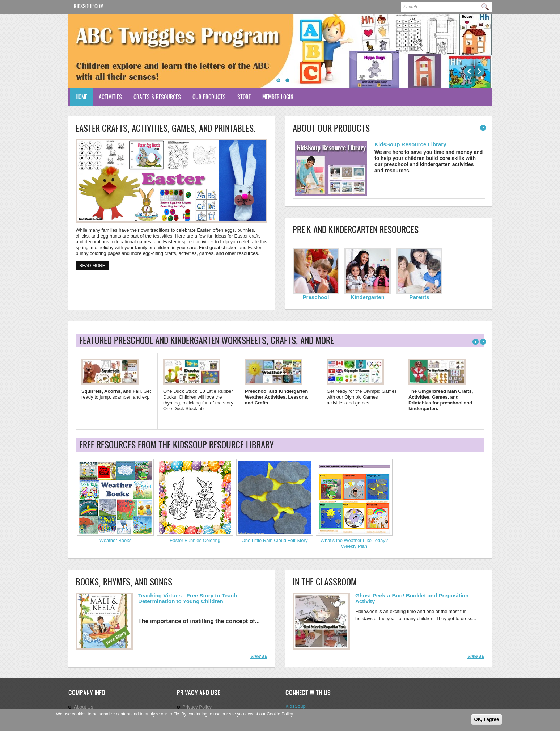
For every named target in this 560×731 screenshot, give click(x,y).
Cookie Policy (280, 714)
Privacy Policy (197, 707)
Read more (94, 265)
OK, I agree (487, 719)
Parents (419, 297)
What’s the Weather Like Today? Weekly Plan (354, 543)
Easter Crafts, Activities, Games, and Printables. (165, 128)
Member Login (278, 97)
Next (480, 71)
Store (244, 97)
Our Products (209, 97)
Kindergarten (368, 297)
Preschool (316, 297)
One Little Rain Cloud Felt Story (275, 540)
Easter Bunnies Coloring (195, 540)
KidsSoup (296, 706)
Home (81, 97)
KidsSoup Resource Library (410, 144)
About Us (83, 707)
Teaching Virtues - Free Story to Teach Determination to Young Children (188, 598)
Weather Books (116, 540)
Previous (469, 71)
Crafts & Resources (157, 97)
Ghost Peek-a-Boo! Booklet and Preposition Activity (412, 598)
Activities (110, 97)
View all (259, 656)
